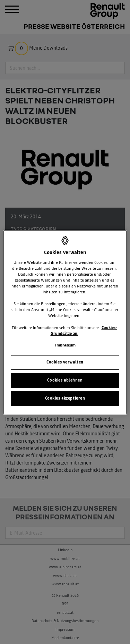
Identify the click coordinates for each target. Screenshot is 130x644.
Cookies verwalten (65, 362)
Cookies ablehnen (65, 380)
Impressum (65, 345)
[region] (65, 322)
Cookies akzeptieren (65, 398)
